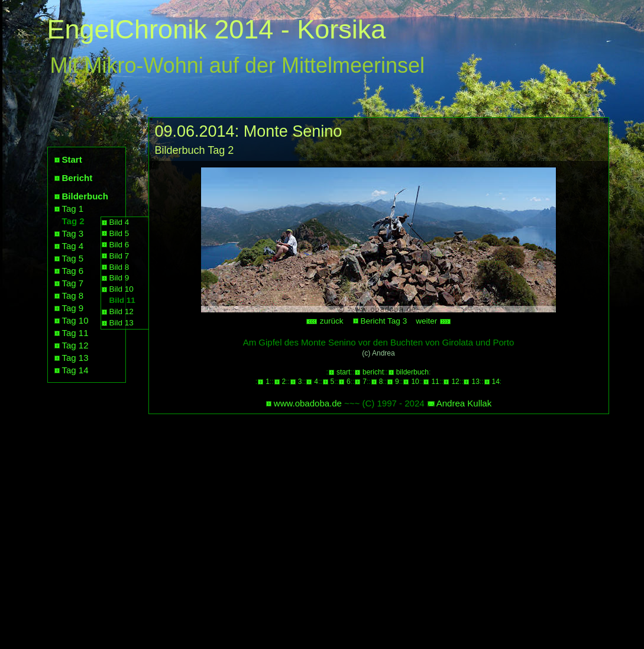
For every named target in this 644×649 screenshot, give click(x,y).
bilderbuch (412, 372)
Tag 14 (75, 370)
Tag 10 (75, 320)
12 (455, 382)
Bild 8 (119, 267)
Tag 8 (73, 296)
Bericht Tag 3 (384, 321)
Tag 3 (73, 233)
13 (475, 382)
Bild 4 (119, 222)
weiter (433, 321)
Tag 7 (73, 283)
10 (415, 382)
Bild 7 (119, 256)
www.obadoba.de (308, 403)
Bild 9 (119, 278)
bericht (373, 372)
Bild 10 (122, 289)
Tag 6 (73, 271)
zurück (325, 321)
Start (72, 159)
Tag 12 (75, 345)
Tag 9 (73, 308)
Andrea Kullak (464, 403)
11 (435, 382)
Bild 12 (122, 311)
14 (496, 382)
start (343, 372)
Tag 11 (75, 333)
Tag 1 (73, 209)
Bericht (77, 178)
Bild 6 (119, 245)
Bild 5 (119, 233)
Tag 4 (73, 246)
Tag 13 (75, 358)
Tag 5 (73, 258)
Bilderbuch (85, 196)
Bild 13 (122, 323)
